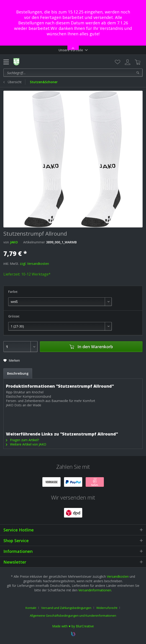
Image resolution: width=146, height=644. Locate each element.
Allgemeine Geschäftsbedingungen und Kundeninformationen (73, 616)
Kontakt (31, 608)
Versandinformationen (95, 590)
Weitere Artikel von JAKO (26, 444)
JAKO (14, 242)
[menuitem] (118, 62)
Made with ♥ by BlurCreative (73, 626)
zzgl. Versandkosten (34, 264)
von (6, 242)
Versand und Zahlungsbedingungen (66, 608)
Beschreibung (18, 373)
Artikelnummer (34, 242)
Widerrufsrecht (107, 608)
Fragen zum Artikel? (22, 440)
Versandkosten (118, 576)
